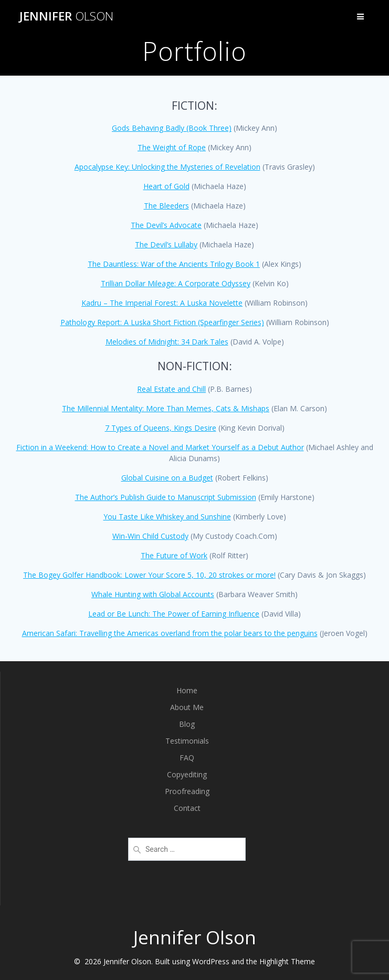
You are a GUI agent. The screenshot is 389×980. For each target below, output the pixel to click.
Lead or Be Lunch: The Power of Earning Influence (174, 614)
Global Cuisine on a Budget (167, 478)
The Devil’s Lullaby (166, 244)
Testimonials (187, 741)
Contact (187, 808)
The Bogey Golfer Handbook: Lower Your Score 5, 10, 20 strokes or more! (149, 575)
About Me (187, 707)
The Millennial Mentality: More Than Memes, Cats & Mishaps (166, 408)
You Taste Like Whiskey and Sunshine (167, 517)
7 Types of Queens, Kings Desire (161, 428)
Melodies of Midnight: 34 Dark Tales (167, 342)
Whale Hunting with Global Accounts (153, 594)
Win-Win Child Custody (150, 536)
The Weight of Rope (172, 147)
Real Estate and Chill (171, 389)
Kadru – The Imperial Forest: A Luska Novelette (162, 303)
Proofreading (187, 791)
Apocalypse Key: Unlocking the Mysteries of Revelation (167, 167)
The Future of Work (174, 555)
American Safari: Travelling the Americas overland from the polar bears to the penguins (170, 633)
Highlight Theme (287, 961)
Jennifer (66, 16)
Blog (187, 724)
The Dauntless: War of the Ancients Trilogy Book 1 (174, 264)
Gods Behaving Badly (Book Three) (172, 128)
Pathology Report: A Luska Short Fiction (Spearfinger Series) (162, 322)
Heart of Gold (166, 186)
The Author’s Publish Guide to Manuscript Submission (166, 497)
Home (187, 690)
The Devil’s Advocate (166, 225)
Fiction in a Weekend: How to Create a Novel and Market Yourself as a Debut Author (160, 447)
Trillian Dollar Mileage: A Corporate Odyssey (176, 283)
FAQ (187, 758)
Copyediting (187, 774)
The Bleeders (166, 206)
